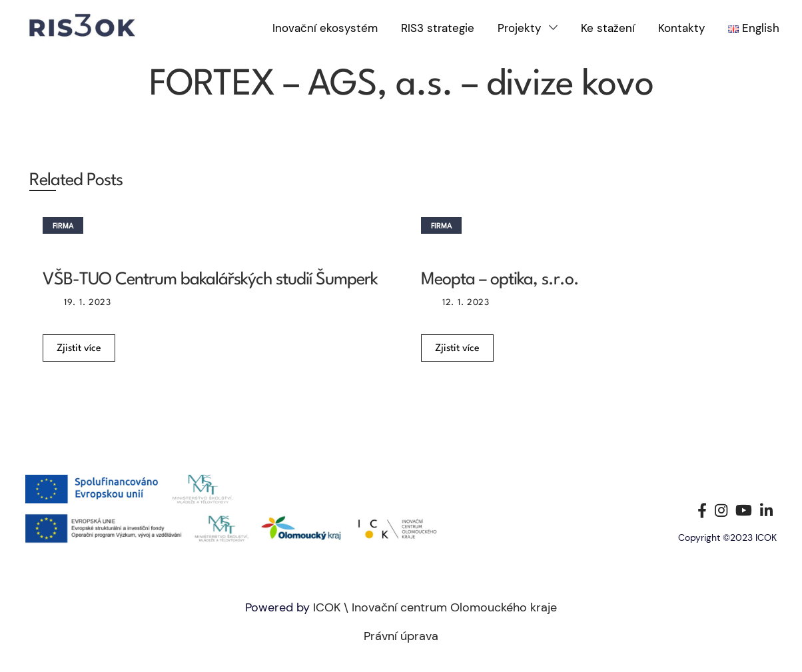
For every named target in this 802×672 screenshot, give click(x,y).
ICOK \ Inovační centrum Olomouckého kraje (435, 607)
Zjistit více (79, 349)
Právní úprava (401, 636)
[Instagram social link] (721, 510)
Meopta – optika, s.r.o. (500, 280)
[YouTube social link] (744, 510)
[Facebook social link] (702, 510)
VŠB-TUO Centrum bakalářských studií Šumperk (210, 280)
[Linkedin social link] (766, 510)
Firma (63, 227)
